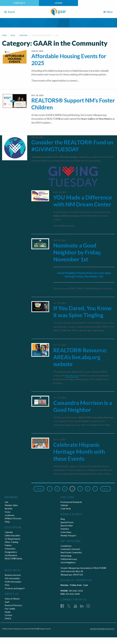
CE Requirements (13, 539)
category (23, 35)
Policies (8, 545)
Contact (20, 3)
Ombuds (64, 505)
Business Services (13, 575)
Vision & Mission (12, 599)
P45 (57, 35)
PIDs (7, 585)
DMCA (8, 618)
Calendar (9, 532)
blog (13, 35)
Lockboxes (10, 515)
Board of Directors (13, 605)
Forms (8, 512)
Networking (66, 556)
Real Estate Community (71, 552)
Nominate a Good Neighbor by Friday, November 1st (77, 252)
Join (7, 502)
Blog (63, 519)
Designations (11, 552)
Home (4, 35)
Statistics (65, 529)
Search (10, 12)
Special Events (67, 522)
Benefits (9, 509)
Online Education (12, 535)
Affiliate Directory (13, 518)
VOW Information (13, 582)
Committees (66, 546)
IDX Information (12, 578)
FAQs (7, 522)
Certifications (11, 555)
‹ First (38, 489)
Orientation (10, 549)
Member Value (11, 505)
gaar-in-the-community (41, 35)
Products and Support (15, 588)
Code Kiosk (66, 509)
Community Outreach (70, 549)
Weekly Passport (68, 535)
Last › (106, 489)
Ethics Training (11, 542)
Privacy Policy (100, 629)
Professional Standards (71, 502)
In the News (66, 532)
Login (59, 3)
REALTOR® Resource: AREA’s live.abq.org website (80, 357)
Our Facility (10, 609)
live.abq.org (72, 376)
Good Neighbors (68, 562)
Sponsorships (67, 525)
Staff (7, 602)
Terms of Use (110, 629)
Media (8, 612)
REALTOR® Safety (14, 559)
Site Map (92, 629)
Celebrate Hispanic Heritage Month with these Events (79, 452)
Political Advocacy (69, 559)
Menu (108, 12)
